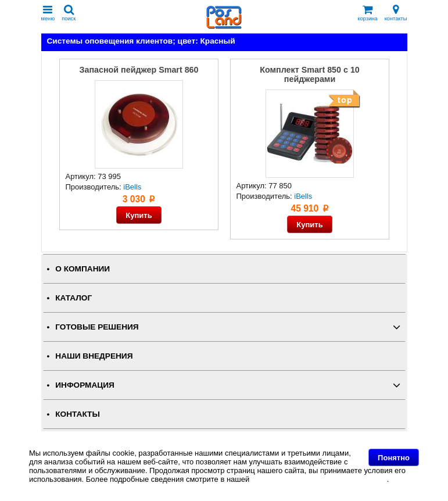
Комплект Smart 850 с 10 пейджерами (310, 74)
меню (48, 13)
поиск (69, 13)
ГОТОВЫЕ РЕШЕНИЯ (97, 327)
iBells (132, 187)
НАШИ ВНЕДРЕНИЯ (94, 356)
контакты (396, 13)
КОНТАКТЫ (77, 414)
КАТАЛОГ (74, 298)
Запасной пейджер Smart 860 (139, 70)
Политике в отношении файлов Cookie (319, 479)
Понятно (394, 458)
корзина (368, 13)
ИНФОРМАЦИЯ (85, 385)
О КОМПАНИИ (83, 269)
